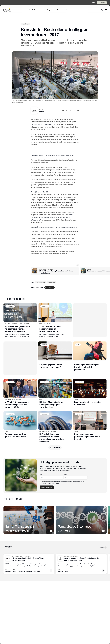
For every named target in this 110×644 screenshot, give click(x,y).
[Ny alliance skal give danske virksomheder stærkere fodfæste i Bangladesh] (20, 320)
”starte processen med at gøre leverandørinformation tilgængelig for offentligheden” (52, 217)
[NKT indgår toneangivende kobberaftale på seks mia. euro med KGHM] (20, 394)
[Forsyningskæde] (41, 282)
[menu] (106, 10)
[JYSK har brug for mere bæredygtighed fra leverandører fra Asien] (55, 320)
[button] (78, 265)
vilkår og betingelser (75, 482)
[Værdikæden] (26, 24)
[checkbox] (40, 483)
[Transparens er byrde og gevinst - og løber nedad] (20, 424)
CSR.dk (41, 111)
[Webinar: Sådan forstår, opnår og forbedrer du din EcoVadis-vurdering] (81, 564)
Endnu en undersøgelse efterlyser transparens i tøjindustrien (58, 227)
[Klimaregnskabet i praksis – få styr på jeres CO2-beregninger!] (29, 564)
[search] (102, 10)
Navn (41, 475)
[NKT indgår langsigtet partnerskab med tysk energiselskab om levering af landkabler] (55, 427)
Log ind (93, 3)
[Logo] (7, 10)
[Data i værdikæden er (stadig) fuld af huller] (90, 392)
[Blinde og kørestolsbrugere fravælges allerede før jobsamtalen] (90, 356)
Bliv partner (102, 3)
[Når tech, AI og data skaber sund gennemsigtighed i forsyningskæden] (55, 394)
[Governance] (45, 345)
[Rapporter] (50, 10)
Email (66, 475)
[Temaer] (59, 10)
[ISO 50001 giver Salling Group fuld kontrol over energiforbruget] (55, 271)
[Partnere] (68, 10)
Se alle (103, 547)
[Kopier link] (78, 110)
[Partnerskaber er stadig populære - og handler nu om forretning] (90, 426)
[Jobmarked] (31, 10)
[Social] (78, 345)
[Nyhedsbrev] (79, 10)
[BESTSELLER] (49, 287)
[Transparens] (51, 282)
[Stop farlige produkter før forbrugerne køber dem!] (55, 355)
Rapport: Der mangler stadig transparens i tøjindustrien (57, 156)
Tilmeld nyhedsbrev (47, 487)
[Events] (41, 10)
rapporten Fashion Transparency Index (44, 124)
